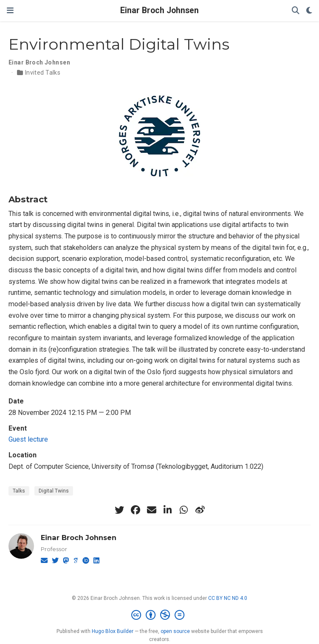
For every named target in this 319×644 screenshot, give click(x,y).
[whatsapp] (184, 510)
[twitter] (119, 510)
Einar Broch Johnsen (159, 10)
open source (175, 631)
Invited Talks (43, 73)
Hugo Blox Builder (113, 631)
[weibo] (200, 510)
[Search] (296, 11)
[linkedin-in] (168, 510)
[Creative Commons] (159, 615)
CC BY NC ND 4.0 (228, 598)
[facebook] (136, 510)
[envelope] (152, 510)
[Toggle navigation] (10, 11)
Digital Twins (54, 491)
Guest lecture (28, 439)
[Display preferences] (309, 11)
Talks (19, 491)
